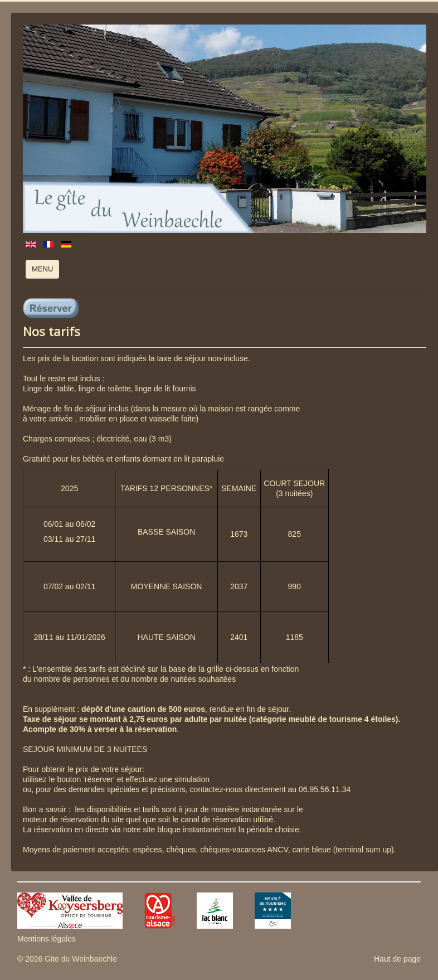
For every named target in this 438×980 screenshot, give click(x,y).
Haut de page (397, 959)
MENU (45, 271)
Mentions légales (47, 939)
